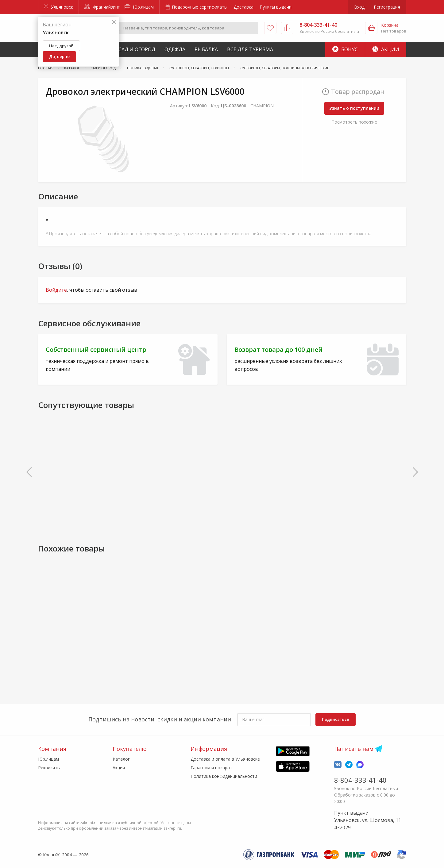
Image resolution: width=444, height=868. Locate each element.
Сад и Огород (137, 49)
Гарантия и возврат (211, 768)
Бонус (345, 49)
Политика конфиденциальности (224, 776)
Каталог (121, 759)
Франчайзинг (102, 7)
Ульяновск (58, 7)
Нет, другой (61, 46)
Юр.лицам (139, 7)
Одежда (175, 49)
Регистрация (387, 7)
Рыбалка (206, 49)
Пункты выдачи (276, 7)
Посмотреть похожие (354, 122)
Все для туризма (250, 49)
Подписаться (336, 719)
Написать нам (354, 749)
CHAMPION (262, 106)
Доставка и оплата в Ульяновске (225, 759)
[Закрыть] (114, 22)
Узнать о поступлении (354, 108)
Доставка (243, 7)
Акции (386, 49)
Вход (359, 7)
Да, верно (59, 56)
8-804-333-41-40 (360, 780)
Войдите (56, 290)
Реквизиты (49, 768)
